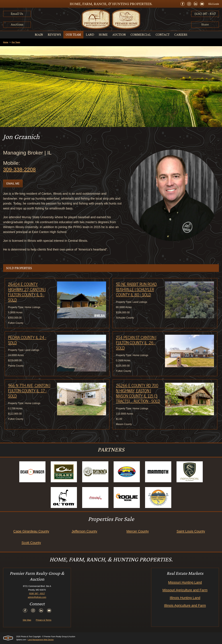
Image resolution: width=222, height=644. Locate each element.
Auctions (17, 24)
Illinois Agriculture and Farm (185, 605)
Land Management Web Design (41, 640)
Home (6, 42)
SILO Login (214, 4)
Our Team (16, 42)
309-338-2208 (19, 169)
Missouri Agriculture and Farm (185, 590)
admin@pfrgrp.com (37, 597)
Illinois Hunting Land (185, 598)
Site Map (27, 620)
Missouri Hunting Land (185, 582)
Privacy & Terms (44, 620)
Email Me (13, 184)
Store (205, 24)
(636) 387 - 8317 (205, 14)
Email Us (17, 14)
